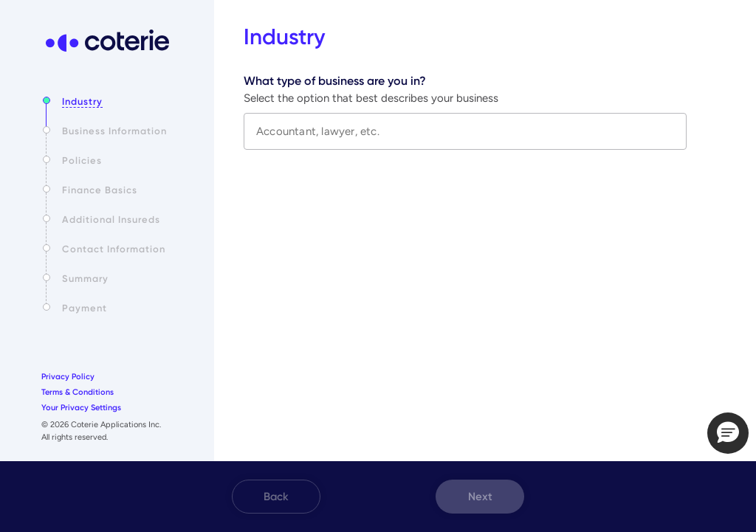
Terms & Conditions (78, 392)
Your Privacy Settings (81, 408)
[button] (728, 433)
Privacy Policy (68, 377)
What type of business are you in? (335, 81)
